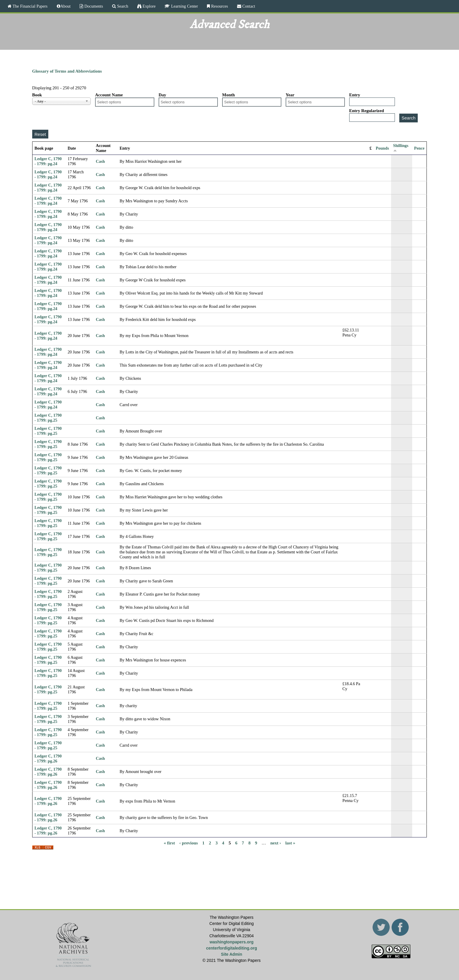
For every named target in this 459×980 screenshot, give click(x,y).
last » (290, 843)
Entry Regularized (367, 111)
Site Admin (232, 954)
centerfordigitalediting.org (232, 948)
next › (275, 843)
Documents (93, 6)
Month (228, 95)
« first (169, 843)
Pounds (382, 148)
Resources (219, 6)
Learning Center (184, 6)
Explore (148, 6)
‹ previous (188, 843)
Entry (355, 95)
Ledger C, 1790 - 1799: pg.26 (48, 758)
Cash (100, 161)
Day (162, 95)
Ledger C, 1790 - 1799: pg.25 (48, 418)
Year (290, 95)
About (65, 6)
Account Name (109, 95)
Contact (248, 6)
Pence (419, 148)
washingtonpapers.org (232, 942)
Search (122, 6)
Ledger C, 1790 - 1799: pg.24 (48, 161)
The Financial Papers (29, 6)
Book (37, 95)
